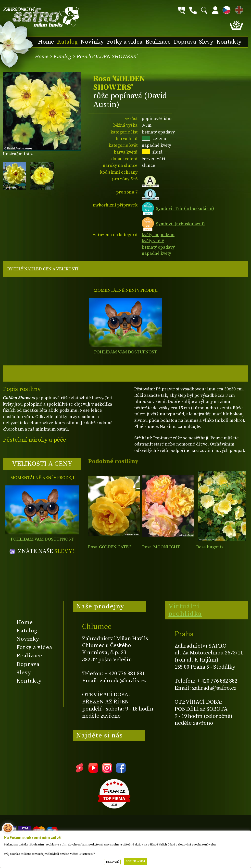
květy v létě (153, 241)
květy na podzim (158, 235)
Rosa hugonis (210, 547)
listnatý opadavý (158, 247)
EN (238, 9)
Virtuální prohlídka (185, 610)
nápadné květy (156, 253)
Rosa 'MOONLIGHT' (162, 547)
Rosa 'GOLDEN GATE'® (110, 547)
